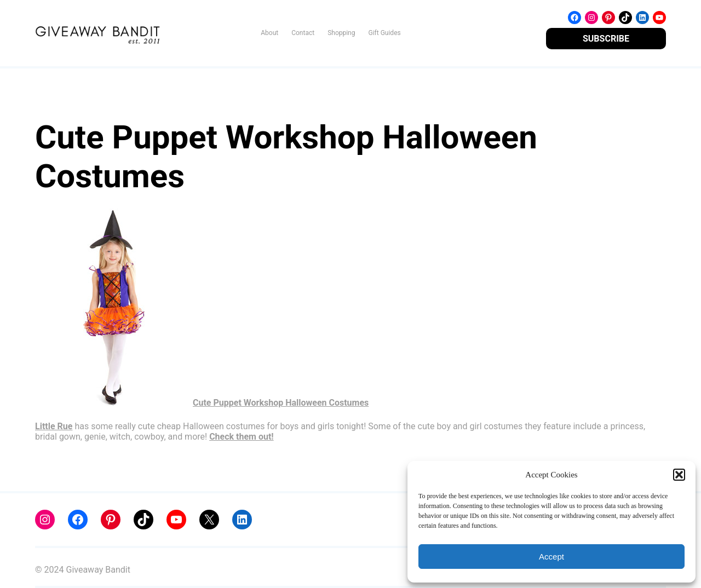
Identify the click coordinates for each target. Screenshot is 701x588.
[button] (679, 475)
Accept (551, 557)
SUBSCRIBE (606, 39)
